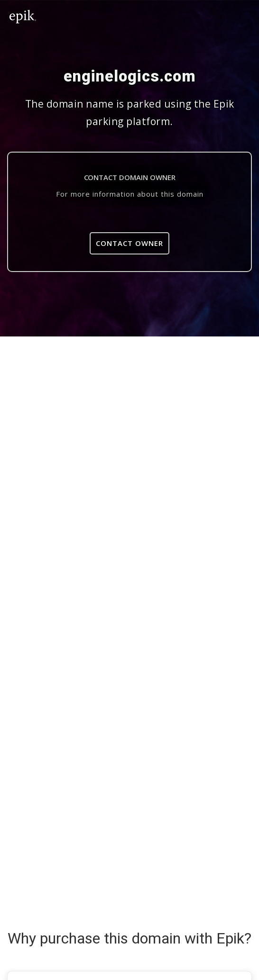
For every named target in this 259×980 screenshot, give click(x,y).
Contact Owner (129, 243)
